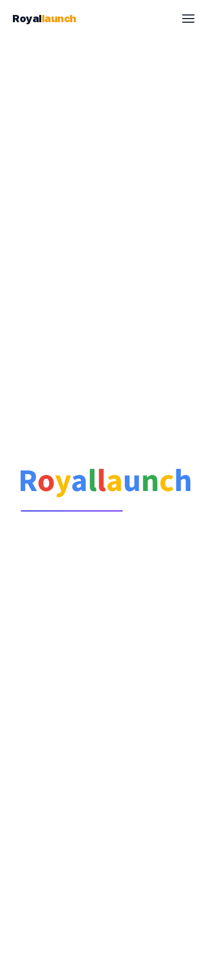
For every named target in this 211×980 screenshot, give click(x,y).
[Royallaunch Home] (44, 19)
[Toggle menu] (188, 19)
